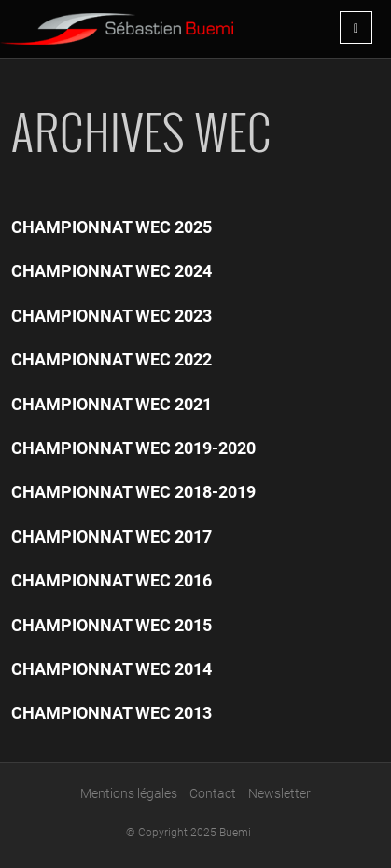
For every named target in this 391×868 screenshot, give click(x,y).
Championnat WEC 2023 (112, 316)
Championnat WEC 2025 (112, 227)
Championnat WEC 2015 (112, 625)
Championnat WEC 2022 (112, 359)
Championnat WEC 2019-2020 (133, 448)
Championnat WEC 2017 (112, 537)
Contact (213, 793)
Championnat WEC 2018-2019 (133, 492)
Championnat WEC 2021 (112, 404)
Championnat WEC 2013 (112, 713)
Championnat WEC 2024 (112, 271)
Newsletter (279, 793)
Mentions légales (129, 793)
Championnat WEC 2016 (112, 580)
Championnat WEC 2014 (112, 669)
